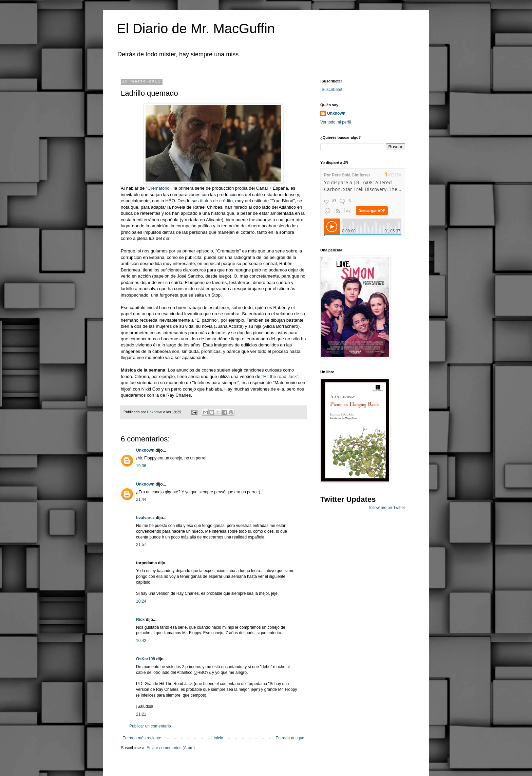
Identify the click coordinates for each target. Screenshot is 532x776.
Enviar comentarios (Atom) (171, 748)
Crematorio (159, 188)
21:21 (141, 714)
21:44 (141, 499)
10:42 (141, 641)
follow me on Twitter (387, 508)
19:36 (141, 466)
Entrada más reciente (142, 738)
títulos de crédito (216, 201)
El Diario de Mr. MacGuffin (196, 29)
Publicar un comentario (150, 726)
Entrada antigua (290, 738)
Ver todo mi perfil (336, 122)
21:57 (141, 545)
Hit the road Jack (280, 376)
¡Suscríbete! (331, 90)
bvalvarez (145, 518)
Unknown (145, 450)
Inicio (218, 738)
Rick (140, 620)
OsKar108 (146, 659)
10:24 (141, 601)
